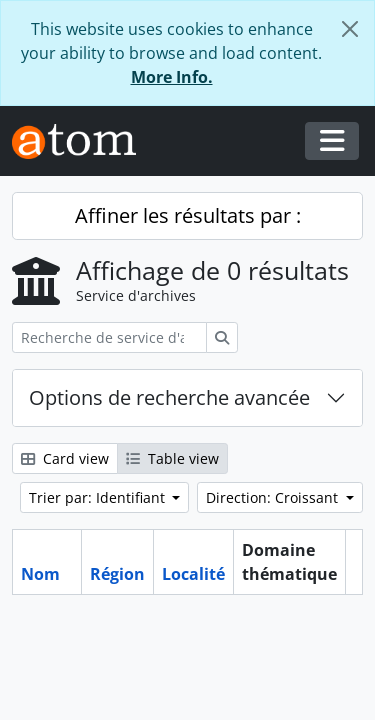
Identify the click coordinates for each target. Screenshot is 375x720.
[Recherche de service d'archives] (109, 337)
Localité (193, 574)
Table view (172, 458)
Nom (40, 574)
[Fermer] (350, 29)
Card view (65, 458)
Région (117, 574)
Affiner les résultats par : (188, 215)
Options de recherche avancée (169, 397)
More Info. (172, 77)
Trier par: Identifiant (99, 497)
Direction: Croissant (274, 497)
